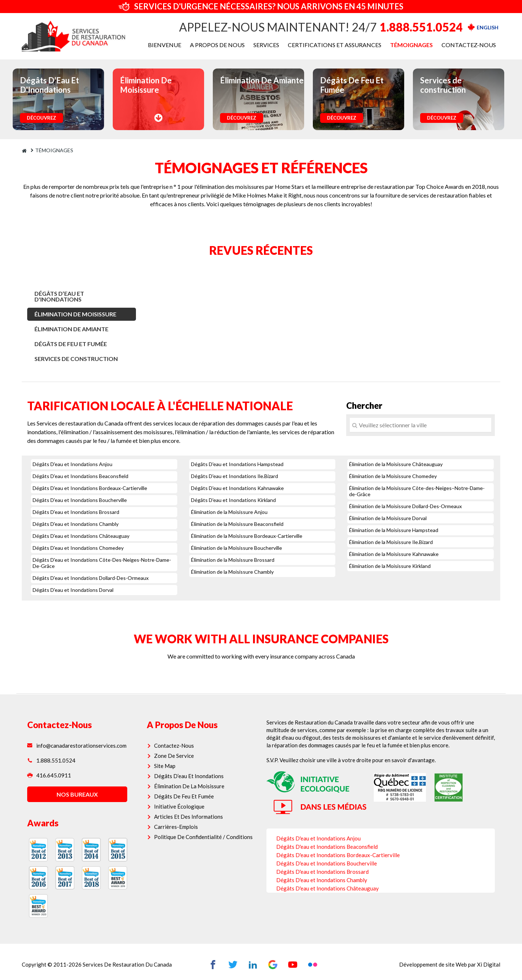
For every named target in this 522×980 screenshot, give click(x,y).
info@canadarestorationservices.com (82, 730)
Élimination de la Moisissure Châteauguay (396, 464)
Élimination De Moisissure (75, 314)
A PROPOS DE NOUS (217, 45)
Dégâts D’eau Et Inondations (192, 760)
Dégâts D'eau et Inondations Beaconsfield (80, 476)
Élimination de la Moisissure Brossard (233, 560)
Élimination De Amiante (71, 329)
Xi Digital (483, 950)
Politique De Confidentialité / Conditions (206, 821)
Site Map (168, 750)
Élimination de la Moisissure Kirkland (390, 566)
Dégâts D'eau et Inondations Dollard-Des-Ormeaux (91, 578)
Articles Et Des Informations (191, 801)
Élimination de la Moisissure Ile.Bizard (391, 542)
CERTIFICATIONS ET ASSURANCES (335, 45)
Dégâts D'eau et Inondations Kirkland (233, 500)
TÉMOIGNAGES (411, 45)
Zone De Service (177, 740)
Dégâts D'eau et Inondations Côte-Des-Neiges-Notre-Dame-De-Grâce (102, 563)
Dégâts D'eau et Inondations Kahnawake (237, 488)
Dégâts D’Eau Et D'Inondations (59, 296)
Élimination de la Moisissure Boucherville (237, 548)
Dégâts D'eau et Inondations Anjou (72, 464)
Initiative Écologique (182, 791)
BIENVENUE (165, 45)
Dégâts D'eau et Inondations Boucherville (80, 500)
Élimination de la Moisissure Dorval (388, 518)
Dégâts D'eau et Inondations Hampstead (237, 464)
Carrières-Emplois (179, 811)
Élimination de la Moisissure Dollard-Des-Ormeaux (405, 506)
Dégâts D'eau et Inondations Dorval (73, 590)
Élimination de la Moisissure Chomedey (393, 476)
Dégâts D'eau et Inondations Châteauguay (81, 536)
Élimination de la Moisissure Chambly (232, 572)
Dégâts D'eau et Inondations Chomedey (78, 548)
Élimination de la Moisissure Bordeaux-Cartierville (247, 536)
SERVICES (266, 45)
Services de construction (76, 359)
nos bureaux (82, 779)
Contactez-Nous (177, 730)
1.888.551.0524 (421, 27)
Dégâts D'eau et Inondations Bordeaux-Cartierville (90, 488)
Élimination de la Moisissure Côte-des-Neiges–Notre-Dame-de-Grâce (417, 491)
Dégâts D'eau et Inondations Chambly (76, 524)
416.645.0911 (55, 760)
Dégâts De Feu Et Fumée (71, 344)
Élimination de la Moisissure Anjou (229, 512)
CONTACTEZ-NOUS (469, 45)
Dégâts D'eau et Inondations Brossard (76, 512)
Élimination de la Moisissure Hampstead (394, 530)
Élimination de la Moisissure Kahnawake (394, 554)
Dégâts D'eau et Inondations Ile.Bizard (235, 476)
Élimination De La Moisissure (192, 771)
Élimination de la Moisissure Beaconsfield (237, 524)
